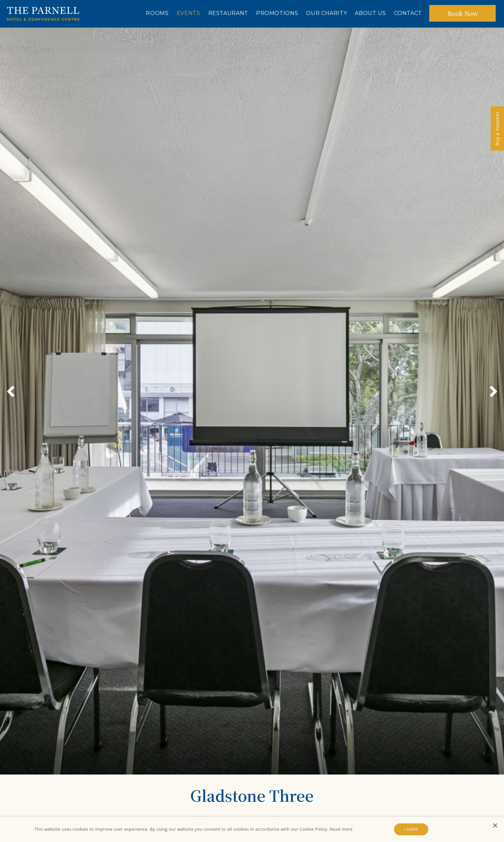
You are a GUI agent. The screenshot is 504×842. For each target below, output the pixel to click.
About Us (370, 13)
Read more (341, 829)
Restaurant (228, 13)
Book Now (463, 13)
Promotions (277, 13)
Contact (408, 13)
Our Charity (326, 13)
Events (189, 13)
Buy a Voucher (497, 128)
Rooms (157, 13)
